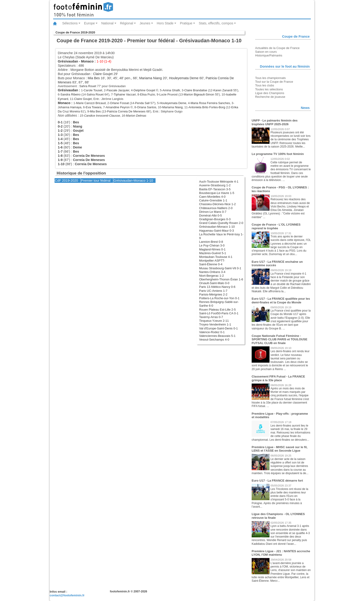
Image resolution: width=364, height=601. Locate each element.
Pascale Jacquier (118, 90)
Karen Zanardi (223, 90)
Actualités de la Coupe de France (277, 48)
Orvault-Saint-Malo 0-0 (214, 283)
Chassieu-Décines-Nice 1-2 (218, 204)
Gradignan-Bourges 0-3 (215, 219)
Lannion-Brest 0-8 (211, 242)
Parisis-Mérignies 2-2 (213, 294)
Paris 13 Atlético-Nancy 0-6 (217, 287)
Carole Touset (93, 90)
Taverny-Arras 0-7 (211, 317)
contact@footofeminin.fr (67, 595)
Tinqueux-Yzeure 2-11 (214, 321)
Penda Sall (142, 103)
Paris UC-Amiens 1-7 (213, 291)
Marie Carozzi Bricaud (91, 103)
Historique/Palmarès (269, 55)
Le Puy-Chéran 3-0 (212, 245)
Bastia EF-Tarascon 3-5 (215, 189)
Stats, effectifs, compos (216, 23)
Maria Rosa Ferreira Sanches (210, 103)
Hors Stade (165, 23)
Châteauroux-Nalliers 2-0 (216, 208)
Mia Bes (94, 78)
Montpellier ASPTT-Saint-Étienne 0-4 (212, 262)
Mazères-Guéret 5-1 (213, 253)
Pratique (186, 23)
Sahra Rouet (88, 86)
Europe (89, 23)
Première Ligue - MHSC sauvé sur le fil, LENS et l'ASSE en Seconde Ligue (279, 449)
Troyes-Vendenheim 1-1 (215, 324)
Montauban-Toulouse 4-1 (216, 257)
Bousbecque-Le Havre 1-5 (217, 193)
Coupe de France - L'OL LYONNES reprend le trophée (276, 226)
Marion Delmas (136, 116)
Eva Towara (93, 107)
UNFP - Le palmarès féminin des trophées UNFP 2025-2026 (275, 122)
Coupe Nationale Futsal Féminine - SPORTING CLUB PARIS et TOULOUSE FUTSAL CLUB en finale (279, 339)
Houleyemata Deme (184, 78)
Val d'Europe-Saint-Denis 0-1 (218, 328)
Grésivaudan (68, 61)
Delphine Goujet (145, 90)
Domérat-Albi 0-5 (211, 215)
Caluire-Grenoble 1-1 (213, 200)
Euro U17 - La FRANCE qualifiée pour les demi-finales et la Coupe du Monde (281, 300)
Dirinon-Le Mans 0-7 (213, 212)
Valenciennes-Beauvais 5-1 (217, 336)
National (107, 23)
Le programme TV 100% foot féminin (278, 154)
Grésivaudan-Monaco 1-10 (217, 227)
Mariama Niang (151, 78)
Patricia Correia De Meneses (126, 111)
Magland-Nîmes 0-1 (212, 249)
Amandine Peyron (118, 107)
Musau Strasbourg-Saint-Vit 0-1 (220, 268)
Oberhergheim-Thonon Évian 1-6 (221, 279)
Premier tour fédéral (96, 181)
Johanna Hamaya (70, 107)
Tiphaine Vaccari (125, 94)
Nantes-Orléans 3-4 (212, 272)
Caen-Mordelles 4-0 (212, 197)
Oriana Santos (147, 107)
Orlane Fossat (119, 103)
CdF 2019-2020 (66, 181)
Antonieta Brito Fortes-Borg (207, 107)
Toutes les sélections (269, 89)
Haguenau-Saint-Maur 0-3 (217, 231)
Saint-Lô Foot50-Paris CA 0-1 (219, 313)
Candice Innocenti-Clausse (102, 116)
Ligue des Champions (270, 93)
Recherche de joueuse (270, 97)
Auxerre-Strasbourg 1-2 (215, 185)
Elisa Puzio (148, 94)
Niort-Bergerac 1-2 (212, 276)
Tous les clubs (265, 85)
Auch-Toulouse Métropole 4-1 (219, 182)
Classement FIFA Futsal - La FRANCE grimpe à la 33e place (278, 378)
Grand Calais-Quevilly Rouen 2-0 (221, 223)
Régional (127, 23)
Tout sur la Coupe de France (274, 82)
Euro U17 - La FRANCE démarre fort (277, 481)
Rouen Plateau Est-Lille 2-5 (218, 310)
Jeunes (145, 23)
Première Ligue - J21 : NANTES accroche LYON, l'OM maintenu (281, 553)
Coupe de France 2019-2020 (75, 32)
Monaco (87, 61)
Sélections (70, 23)
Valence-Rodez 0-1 (212, 332)
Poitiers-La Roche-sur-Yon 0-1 (219, 298)
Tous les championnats (270, 78)
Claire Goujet (103, 74)
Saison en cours (266, 52)
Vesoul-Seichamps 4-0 (214, 340)
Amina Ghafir (171, 90)
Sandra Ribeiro (71, 94)
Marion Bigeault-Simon (199, 94)
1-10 (150, 181)
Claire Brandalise (196, 90)
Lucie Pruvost (168, 94)
